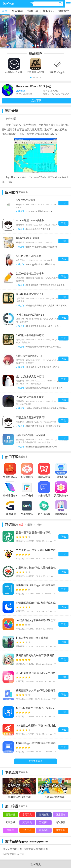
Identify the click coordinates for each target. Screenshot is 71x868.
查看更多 (23, 192)
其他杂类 (20, 91)
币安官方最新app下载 (14, 854)
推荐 (21, 525)
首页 (5, 11)
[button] (31, 78)
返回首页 (35, 864)
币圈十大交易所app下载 (36, 849)
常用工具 (33, 11)
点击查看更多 (35, 761)
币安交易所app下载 (12, 849)
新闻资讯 (48, 11)
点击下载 (36, 100)
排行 (39, 525)
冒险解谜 (17, 11)
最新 (30, 525)
